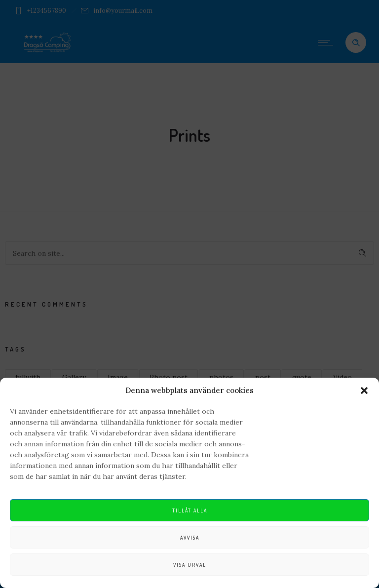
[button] (364, 391)
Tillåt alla (190, 510)
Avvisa (190, 538)
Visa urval (190, 565)
